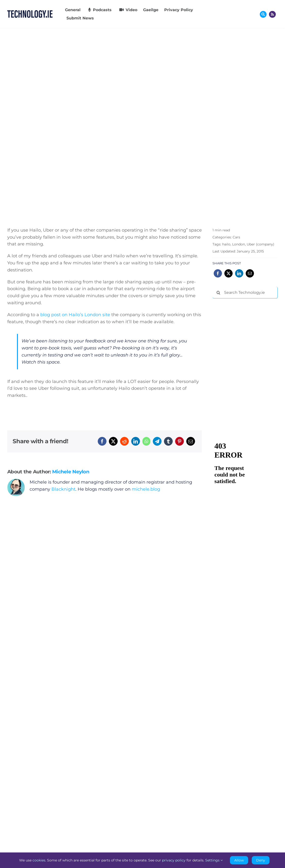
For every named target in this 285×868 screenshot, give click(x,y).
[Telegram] (157, 441)
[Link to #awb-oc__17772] (263, 14)
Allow (239, 860)
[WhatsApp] (146, 441)
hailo (226, 244)
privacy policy (174, 860)
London (239, 244)
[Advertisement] (249, 334)
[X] (113, 441)
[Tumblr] (168, 441)
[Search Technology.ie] (245, 293)
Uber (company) (261, 244)
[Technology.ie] (30, 12)
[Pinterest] (179, 441)
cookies (39, 860)
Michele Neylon (71, 472)
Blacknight (63, 489)
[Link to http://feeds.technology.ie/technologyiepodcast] (272, 14)
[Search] (218, 293)
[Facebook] (102, 441)
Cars (236, 237)
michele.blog (146, 489)
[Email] (191, 441)
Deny (261, 860)
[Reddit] (124, 441)
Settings (214, 860)
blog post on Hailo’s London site (75, 315)
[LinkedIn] (136, 441)
